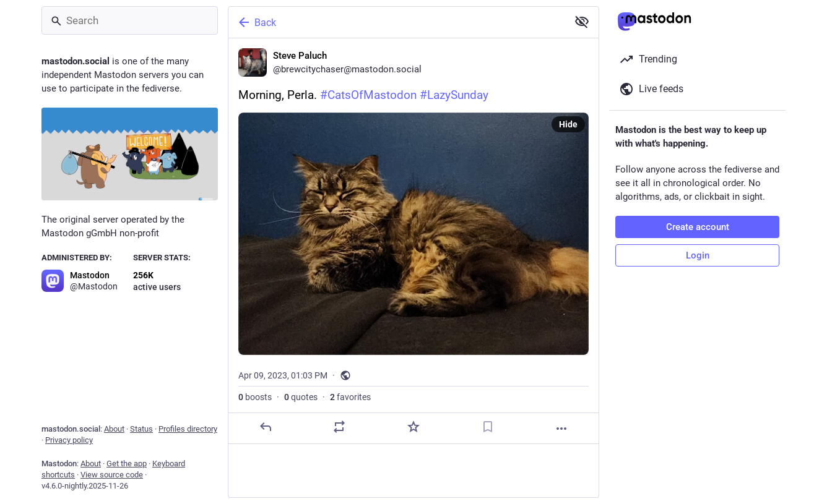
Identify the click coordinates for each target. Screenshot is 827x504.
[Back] (397, 22)
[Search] (130, 20)
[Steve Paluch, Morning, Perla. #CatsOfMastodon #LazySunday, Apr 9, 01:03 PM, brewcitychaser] (413, 241)
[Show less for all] (582, 22)
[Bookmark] (488, 427)
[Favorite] (413, 427)
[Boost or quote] (339, 427)
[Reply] (266, 427)
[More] (561, 429)
